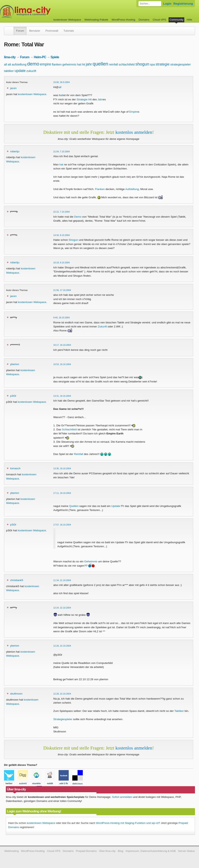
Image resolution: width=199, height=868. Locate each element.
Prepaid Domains (86, 851)
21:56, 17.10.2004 (62, 290)
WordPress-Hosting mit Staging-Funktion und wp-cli (127, 823)
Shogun (73, 240)
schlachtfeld (127, 64)
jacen (13, 88)
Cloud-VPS (159, 20)
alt (9, 64)
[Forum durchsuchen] (150, 4)
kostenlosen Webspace (32, 94)
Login (167, 4)
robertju (15, 151)
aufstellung (19, 64)
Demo (78, 217)
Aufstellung (132, 189)
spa (152, 64)
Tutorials (69, 31)
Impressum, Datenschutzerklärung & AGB (151, 851)
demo (33, 64)
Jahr (100, 99)
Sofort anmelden (122, 797)
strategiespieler (180, 64)
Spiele (55, 57)
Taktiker (179, 711)
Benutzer (35, 31)
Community (177, 20)
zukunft (31, 71)
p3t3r (13, 396)
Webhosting (11, 851)
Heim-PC (40, 57)
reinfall (113, 64)
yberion (15, 364)
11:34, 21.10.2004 (62, 580)
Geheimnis (91, 561)
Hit (90, 99)
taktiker (9, 71)
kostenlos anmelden (134, 132)
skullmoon (16, 694)
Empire (134, 112)
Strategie (82, 99)
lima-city (10, 57)
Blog (121, 851)
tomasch (15, 468)
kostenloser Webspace (67, 20)
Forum (20, 31)
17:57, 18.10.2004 (62, 525)
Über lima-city (107, 851)
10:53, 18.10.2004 (62, 364)
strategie (163, 64)
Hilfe (189, 20)
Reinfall (78, 454)
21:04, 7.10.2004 (62, 152)
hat (79, 64)
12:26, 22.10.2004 (62, 646)
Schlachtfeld (69, 429)
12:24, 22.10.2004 (62, 608)
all (6, 64)
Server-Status (186, 851)
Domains (144, 20)
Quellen (74, 506)
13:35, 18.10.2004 (62, 468)
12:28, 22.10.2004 (62, 694)
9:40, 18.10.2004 (62, 318)
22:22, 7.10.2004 (62, 212)
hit (83, 64)
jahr (89, 64)
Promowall (52, 31)
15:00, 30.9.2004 (62, 82)
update (20, 71)
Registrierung (183, 4)
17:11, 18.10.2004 (62, 493)
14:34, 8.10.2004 (62, 235)
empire (46, 64)
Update (116, 506)
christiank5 (17, 580)
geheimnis (69, 64)
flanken (57, 64)
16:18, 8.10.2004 (62, 263)
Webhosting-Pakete (96, 20)
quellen (100, 64)
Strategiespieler (63, 719)
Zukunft (102, 327)
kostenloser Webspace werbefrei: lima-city (40, 12)
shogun (142, 64)
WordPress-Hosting (123, 20)
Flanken (100, 189)
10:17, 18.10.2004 (62, 345)
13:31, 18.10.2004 (62, 396)
